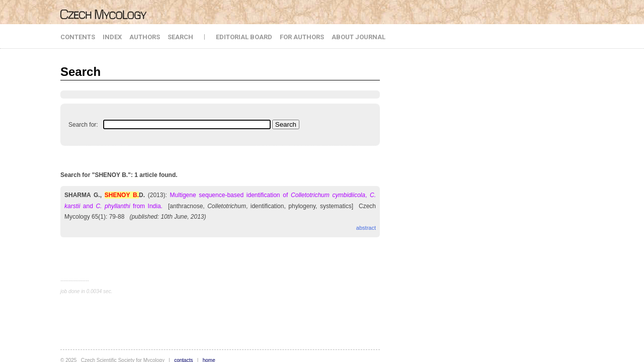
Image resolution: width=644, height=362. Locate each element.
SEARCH (180, 37)
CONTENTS (78, 37)
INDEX (112, 37)
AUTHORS (145, 37)
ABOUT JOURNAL (358, 37)
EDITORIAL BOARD (244, 37)
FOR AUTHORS (302, 37)
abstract (366, 228)
